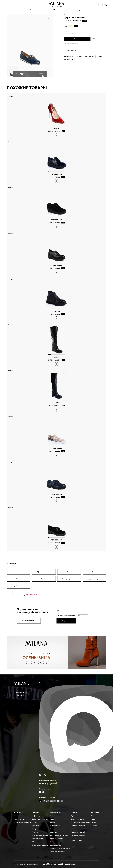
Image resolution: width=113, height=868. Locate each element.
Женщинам (45, 10)
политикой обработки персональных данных (68, 615)
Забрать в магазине (99, 39)
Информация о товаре (18, 572)
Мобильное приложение (22, 822)
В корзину (77, 39)
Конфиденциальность (69, 579)
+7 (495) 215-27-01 (20, 695)
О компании (95, 816)
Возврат (18, 579)
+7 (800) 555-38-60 (31, 595)
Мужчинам (57, 10)
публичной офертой (83, 614)
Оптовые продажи (78, 819)
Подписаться (66, 621)
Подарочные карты (57, 842)
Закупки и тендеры (78, 835)
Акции (52, 822)
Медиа (93, 819)
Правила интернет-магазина (60, 848)
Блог (52, 816)
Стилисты (54, 832)
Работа (93, 822)
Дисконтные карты (57, 839)
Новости (53, 819)
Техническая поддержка (41, 845)
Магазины (17, 816)
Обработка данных (18, 586)
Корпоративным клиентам (80, 822)
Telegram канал (29, 621)
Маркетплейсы (19, 819)
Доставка (95, 572)
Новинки (33, 10)
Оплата (69, 572)
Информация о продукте (59, 835)
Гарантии (44, 579)
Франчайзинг (76, 816)
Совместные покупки (79, 826)
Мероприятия (55, 826)
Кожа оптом (75, 829)
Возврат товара (56, 845)
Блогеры (53, 829)
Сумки (68, 10)
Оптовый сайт (77, 840)
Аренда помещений (78, 832)
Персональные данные (58, 852)
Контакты (94, 826)
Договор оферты (95, 579)
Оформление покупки (44, 572)
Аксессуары (79, 10)
